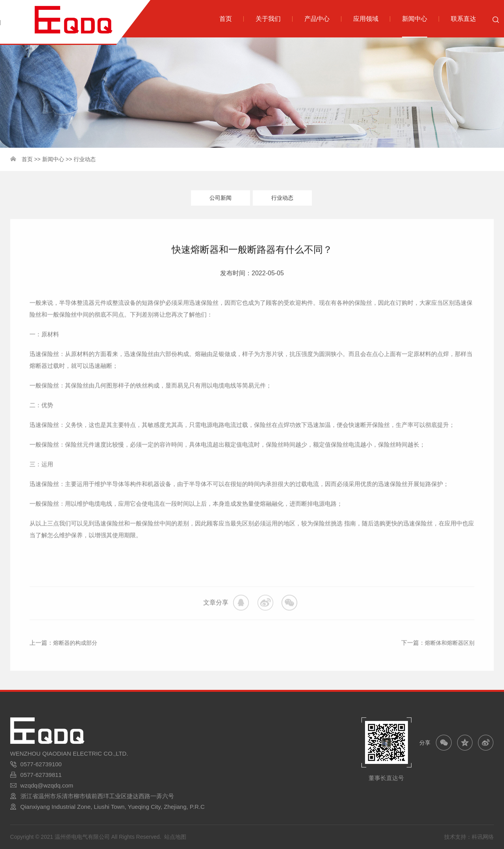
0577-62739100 (41, 764)
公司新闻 (220, 198)
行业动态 (85, 159)
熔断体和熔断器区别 (448, 660)
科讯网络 (483, 837)
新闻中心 (53, 159)
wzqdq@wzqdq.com (47, 786)
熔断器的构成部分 (77, 660)
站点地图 (175, 837)
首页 (27, 159)
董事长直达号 (386, 778)
